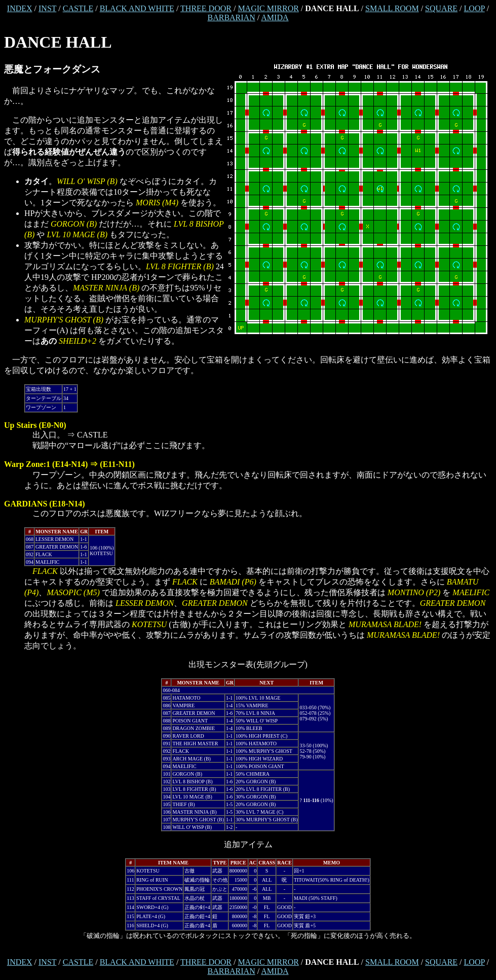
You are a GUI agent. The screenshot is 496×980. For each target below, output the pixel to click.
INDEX (20, 8)
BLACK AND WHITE (137, 8)
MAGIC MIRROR (268, 8)
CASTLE (78, 8)
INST (47, 8)
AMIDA (275, 17)
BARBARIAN (231, 17)
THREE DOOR (206, 8)
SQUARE (441, 8)
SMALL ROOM (392, 8)
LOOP (474, 8)
